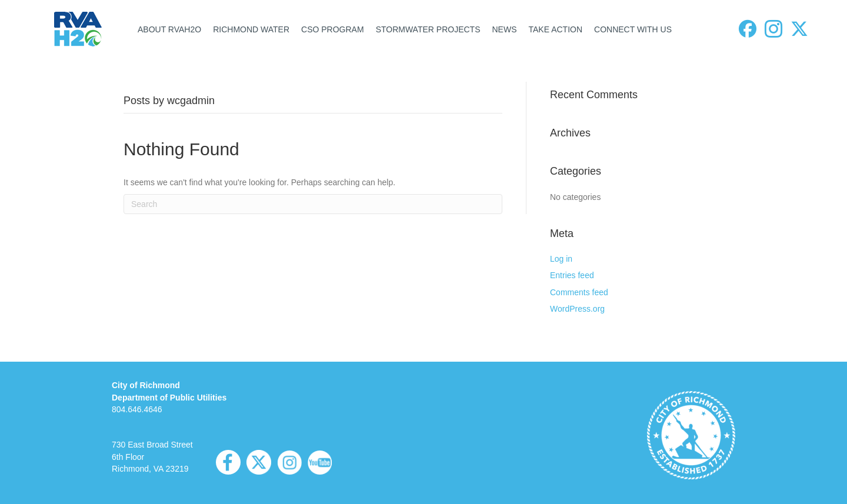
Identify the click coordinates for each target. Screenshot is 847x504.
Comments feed (579, 292)
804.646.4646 (137, 409)
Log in (561, 259)
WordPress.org (577, 309)
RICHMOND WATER (251, 29)
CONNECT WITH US (633, 29)
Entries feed (572, 275)
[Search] (313, 204)
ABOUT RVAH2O (169, 29)
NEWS (504, 29)
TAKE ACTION (555, 29)
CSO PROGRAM (333, 29)
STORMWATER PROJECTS (428, 29)
